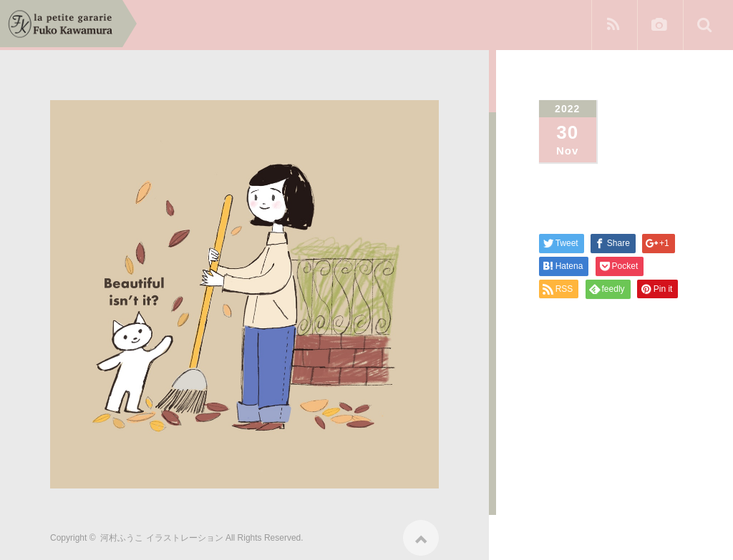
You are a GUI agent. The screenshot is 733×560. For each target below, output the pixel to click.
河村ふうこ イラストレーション (161, 533)
